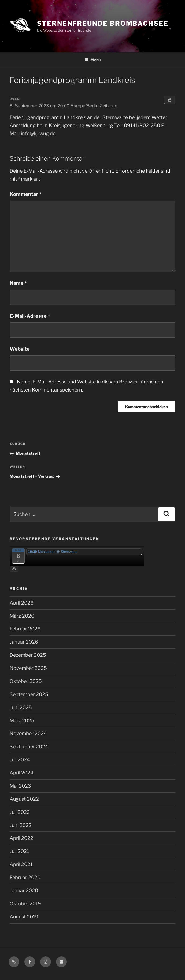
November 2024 (28, 733)
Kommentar (26, 194)
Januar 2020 (24, 890)
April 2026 (22, 603)
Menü (93, 60)
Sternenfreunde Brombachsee (103, 23)
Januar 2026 (24, 642)
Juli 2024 (20, 760)
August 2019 (24, 917)
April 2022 (21, 838)
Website (20, 349)
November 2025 (28, 668)
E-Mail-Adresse (30, 316)
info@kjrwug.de (38, 133)
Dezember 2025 (28, 655)
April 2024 (22, 773)
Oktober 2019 (25, 904)
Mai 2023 (20, 786)
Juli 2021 (19, 851)
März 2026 (22, 616)
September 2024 (29, 747)
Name (18, 283)
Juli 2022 (20, 812)
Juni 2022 (21, 825)
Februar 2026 (25, 629)
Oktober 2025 (26, 681)
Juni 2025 (21, 707)
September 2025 (29, 694)
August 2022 (24, 799)
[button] (14, 569)
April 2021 (21, 864)
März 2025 (22, 721)
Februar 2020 (25, 877)
